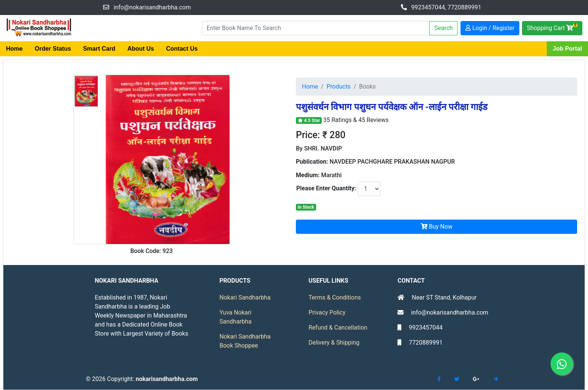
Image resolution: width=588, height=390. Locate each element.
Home (14, 49)
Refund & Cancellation (338, 328)
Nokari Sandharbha (245, 297)
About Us (141, 49)
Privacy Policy (327, 312)
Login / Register (490, 28)
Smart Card (99, 49)
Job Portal (567, 49)
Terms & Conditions (335, 297)
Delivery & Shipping (334, 343)
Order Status (53, 49)
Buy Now (437, 227)
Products (339, 87)
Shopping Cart (552, 27)
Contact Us (182, 49)
